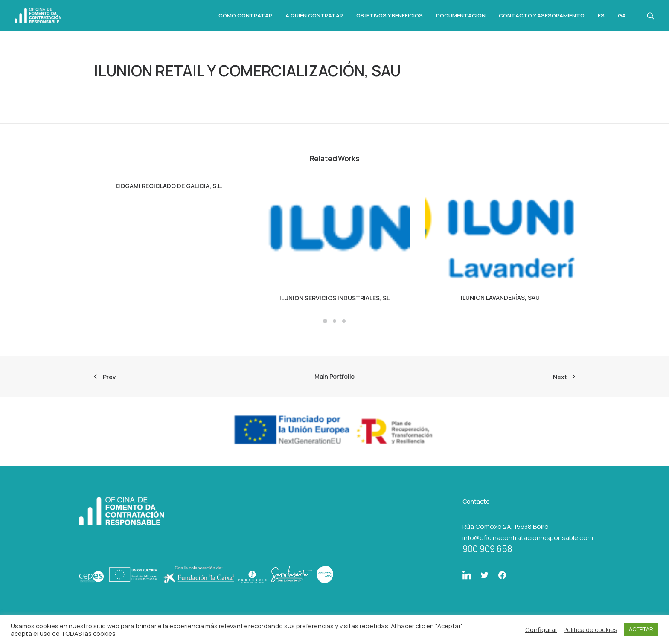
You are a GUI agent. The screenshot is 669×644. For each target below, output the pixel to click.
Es (601, 16)
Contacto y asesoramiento (542, 15)
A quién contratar (314, 15)
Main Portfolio (334, 376)
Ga (622, 16)
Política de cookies (590, 629)
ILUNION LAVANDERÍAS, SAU (500, 297)
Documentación (461, 15)
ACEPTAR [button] (641, 629)
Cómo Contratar (245, 15)
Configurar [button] (541, 629)
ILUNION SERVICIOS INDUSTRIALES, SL (334, 298)
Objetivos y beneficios (390, 15)
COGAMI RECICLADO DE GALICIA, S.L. (169, 186)
